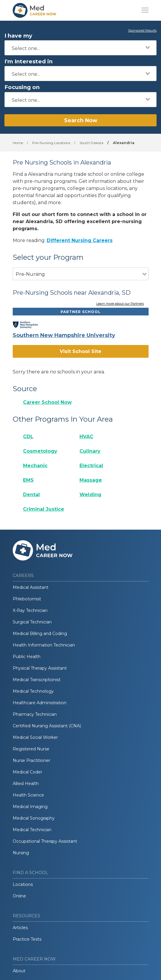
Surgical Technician (32, 622)
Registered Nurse (31, 749)
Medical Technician (32, 830)
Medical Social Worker (35, 737)
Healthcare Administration (40, 703)
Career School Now (47, 402)
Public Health (27, 657)
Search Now (81, 120)
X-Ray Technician (30, 610)
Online (19, 896)
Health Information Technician (44, 645)
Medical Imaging (30, 807)
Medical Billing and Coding (40, 634)
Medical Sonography (34, 818)
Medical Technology (33, 691)
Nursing (21, 853)
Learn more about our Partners (120, 304)
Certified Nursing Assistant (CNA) (47, 726)
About (19, 971)
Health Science (28, 795)
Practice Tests (27, 939)
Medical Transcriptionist (37, 680)
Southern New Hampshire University (64, 335)
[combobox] (80, 48)
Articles (20, 928)
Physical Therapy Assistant (40, 668)
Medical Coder (27, 772)
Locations (23, 884)
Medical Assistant (31, 587)
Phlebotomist (27, 599)
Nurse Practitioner (31, 760)
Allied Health (26, 784)
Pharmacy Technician (35, 714)
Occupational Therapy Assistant (45, 841)
